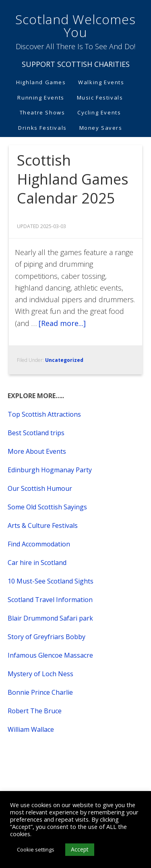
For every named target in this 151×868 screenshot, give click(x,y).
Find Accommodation (39, 544)
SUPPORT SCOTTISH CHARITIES (76, 64)
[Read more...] (62, 323)
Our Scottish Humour (40, 488)
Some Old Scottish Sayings (47, 507)
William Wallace (31, 729)
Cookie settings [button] (36, 849)
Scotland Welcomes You (75, 26)
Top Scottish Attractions (44, 414)
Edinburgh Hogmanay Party (50, 470)
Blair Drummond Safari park (50, 618)
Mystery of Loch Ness (40, 674)
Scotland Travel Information (50, 600)
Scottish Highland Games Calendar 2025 (73, 179)
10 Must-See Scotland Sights (51, 581)
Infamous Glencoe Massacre (50, 655)
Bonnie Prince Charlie (40, 692)
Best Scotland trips (36, 433)
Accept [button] (80, 849)
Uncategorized (64, 360)
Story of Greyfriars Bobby (47, 637)
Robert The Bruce (35, 711)
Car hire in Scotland (37, 563)
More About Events (37, 451)
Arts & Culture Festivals (43, 525)
